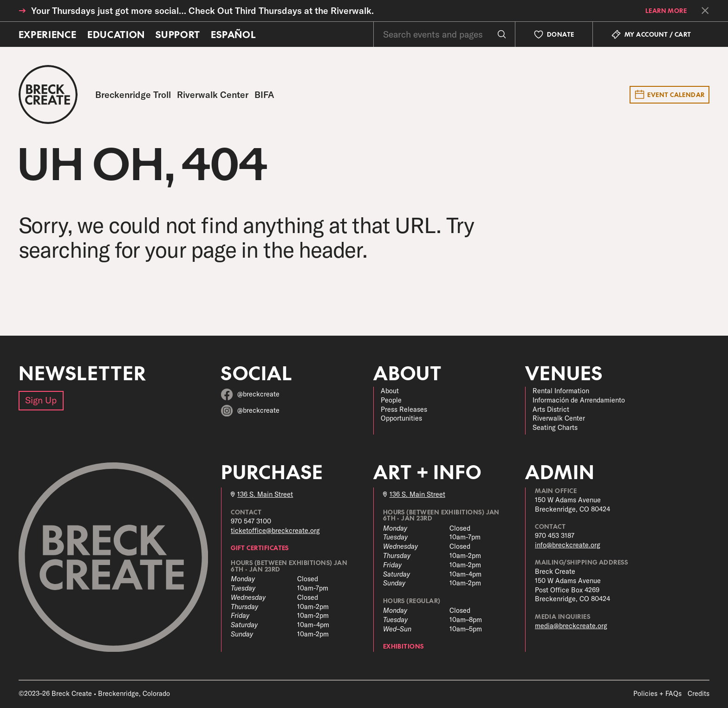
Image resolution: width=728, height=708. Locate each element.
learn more (666, 10)
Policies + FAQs (657, 694)
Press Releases (404, 409)
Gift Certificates (260, 548)
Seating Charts (555, 428)
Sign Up (41, 400)
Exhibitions (403, 646)
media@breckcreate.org (571, 626)
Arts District (551, 409)
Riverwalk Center (559, 418)
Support (178, 34)
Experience (48, 34)
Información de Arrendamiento (579, 400)
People (391, 400)
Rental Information (561, 391)
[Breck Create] (48, 94)
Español (233, 34)
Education (116, 34)
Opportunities (401, 418)
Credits (699, 694)
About (390, 391)
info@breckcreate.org (568, 545)
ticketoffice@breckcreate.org (275, 531)
